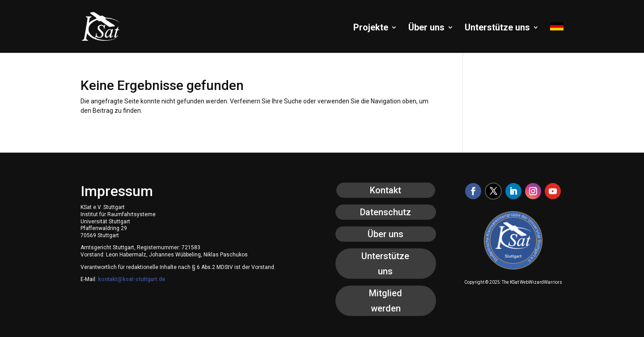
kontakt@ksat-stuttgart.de (132, 279)
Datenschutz (386, 212)
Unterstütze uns (497, 28)
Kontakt (386, 190)
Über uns (426, 28)
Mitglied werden (386, 301)
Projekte (371, 28)
